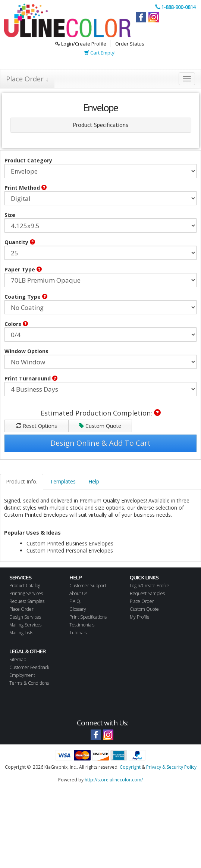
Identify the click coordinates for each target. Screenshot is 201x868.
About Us (78, 593)
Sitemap (18, 659)
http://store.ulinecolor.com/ (114, 780)
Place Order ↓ (27, 79)
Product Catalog (25, 586)
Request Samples (27, 601)
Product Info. (22, 481)
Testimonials (82, 625)
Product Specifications (100, 125)
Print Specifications (88, 617)
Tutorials (78, 633)
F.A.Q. (75, 601)
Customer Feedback (29, 667)
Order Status (130, 44)
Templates (63, 481)
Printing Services (26, 593)
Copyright (130, 767)
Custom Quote (100, 426)
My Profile (140, 617)
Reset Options (37, 426)
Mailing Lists (21, 633)
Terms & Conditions (29, 683)
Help (94, 481)
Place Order (21, 609)
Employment (22, 675)
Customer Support (88, 586)
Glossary (78, 609)
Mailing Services (25, 625)
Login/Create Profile (81, 44)
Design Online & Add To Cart (100, 443)
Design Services (25, 617)
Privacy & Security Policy (171, 767)
